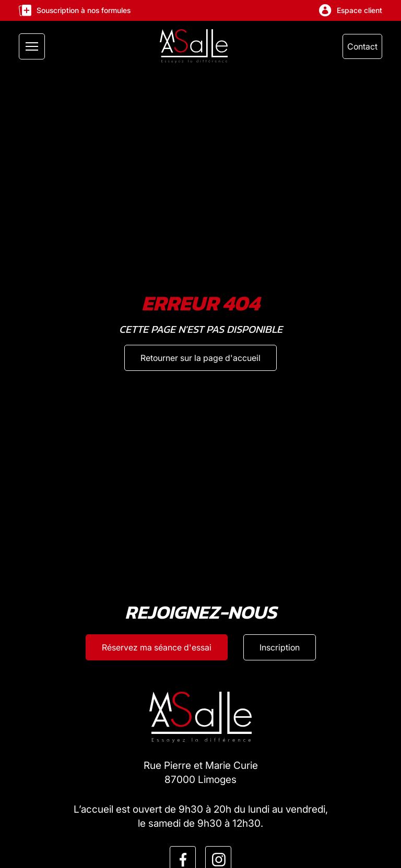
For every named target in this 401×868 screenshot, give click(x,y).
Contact (362, 46)
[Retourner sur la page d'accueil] (200, 358)
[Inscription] (280, 647)
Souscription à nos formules (75, 10)
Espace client (351, 10)
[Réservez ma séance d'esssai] (157, 647)
